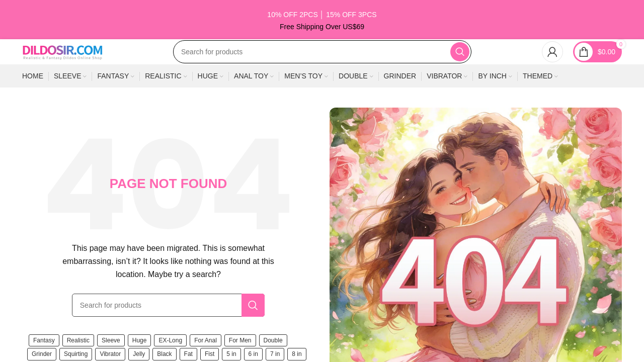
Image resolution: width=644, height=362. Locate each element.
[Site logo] (62, 74)
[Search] (322, 74)
